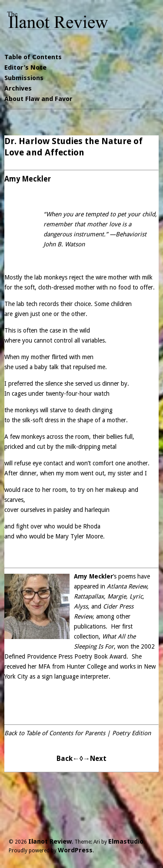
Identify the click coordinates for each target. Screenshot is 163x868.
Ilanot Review (50, 841)
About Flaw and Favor (38, 99)
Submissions (24, 78)
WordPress (75, 850)
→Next (95, 759)
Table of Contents (33, 57)
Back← (68, 759)
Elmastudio (126, 841)
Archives (18, 88)
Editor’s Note (25, 67)
